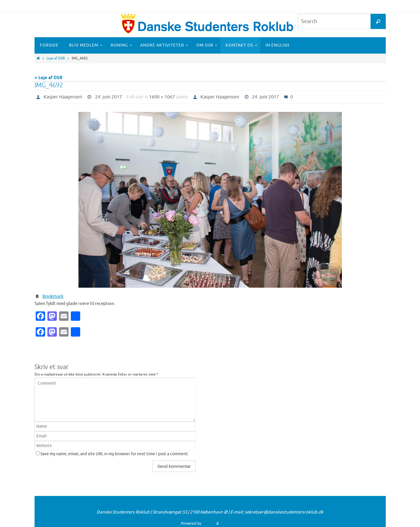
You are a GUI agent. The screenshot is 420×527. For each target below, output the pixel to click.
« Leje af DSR (48, 78)
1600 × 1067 (162, 97)
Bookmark (53, 296)
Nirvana (209, 523)
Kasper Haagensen (63, 97)
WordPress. (229, 523)
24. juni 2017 (109, 97)
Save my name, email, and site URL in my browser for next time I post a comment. (115, 454)
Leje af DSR (56, 58)
